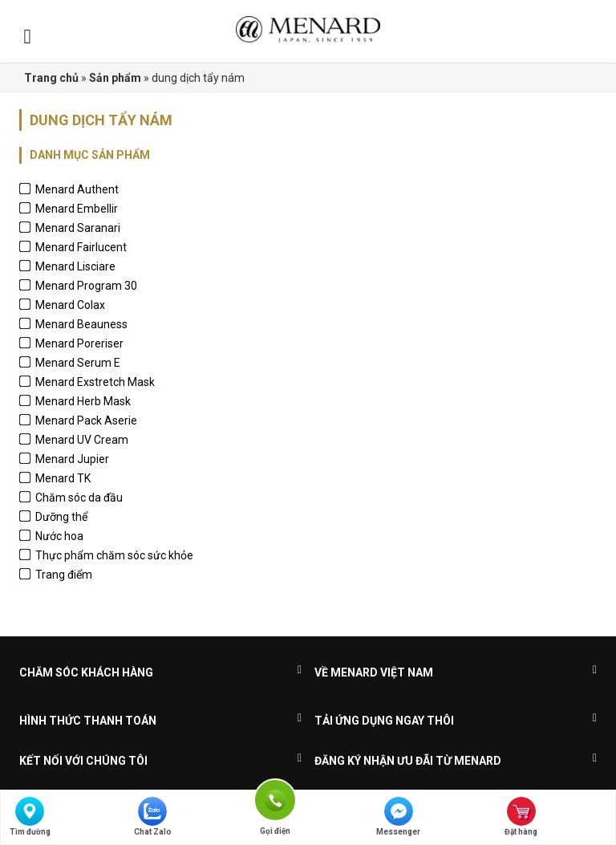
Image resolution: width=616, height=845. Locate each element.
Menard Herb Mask (83, 401)
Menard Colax (70, 305)
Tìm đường (30, 817)
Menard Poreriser (79, 343)
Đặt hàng (521, 817)
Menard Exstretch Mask (95, 382)
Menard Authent (77, 189)
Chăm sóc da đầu (79, 498)
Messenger (398, 817)
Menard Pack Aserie (86, 420)
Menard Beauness (81, 324)
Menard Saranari (78, 228)
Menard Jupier (72, 459)
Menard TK (63, 478)
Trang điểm (64, 575)
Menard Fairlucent (81, 247)
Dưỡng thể (61, 517)
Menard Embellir (77, 209)
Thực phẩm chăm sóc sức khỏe (114, 555)
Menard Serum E (78, 363)
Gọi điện (275, 799)
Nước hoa (59, 536)
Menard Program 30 (86, 286)
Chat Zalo (153, 817)
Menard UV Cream (82, 440)
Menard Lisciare (75, 266)
